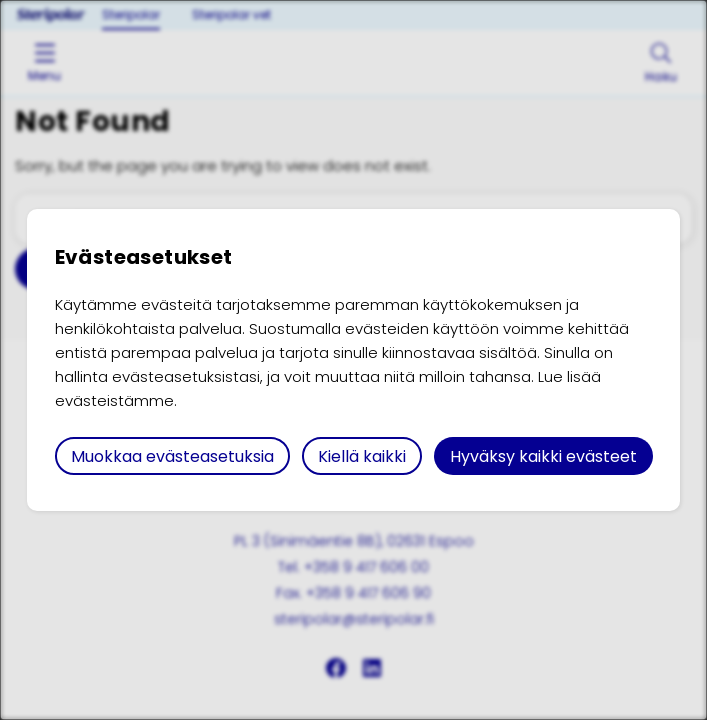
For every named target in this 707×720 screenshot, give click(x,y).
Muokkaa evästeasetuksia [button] (172, 456)
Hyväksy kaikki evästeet (543, 456)
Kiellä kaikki (362, 456)
